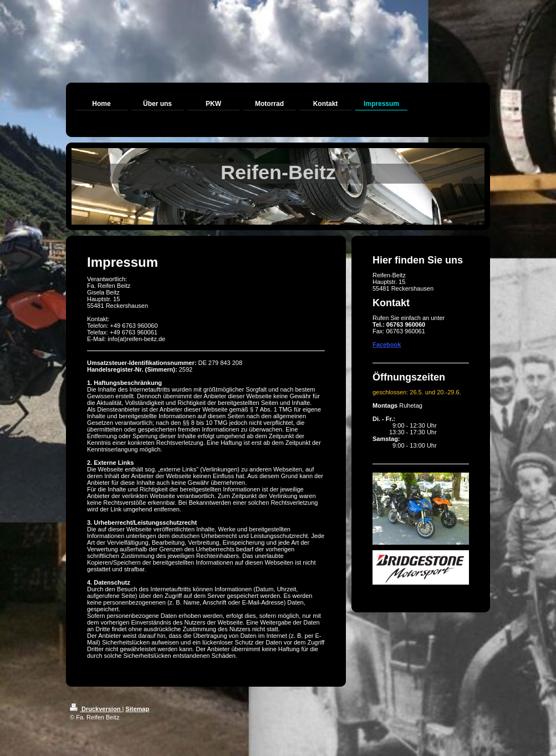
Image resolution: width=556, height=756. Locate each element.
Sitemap (137, 709)
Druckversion (96, 709)
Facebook (387, 344)
